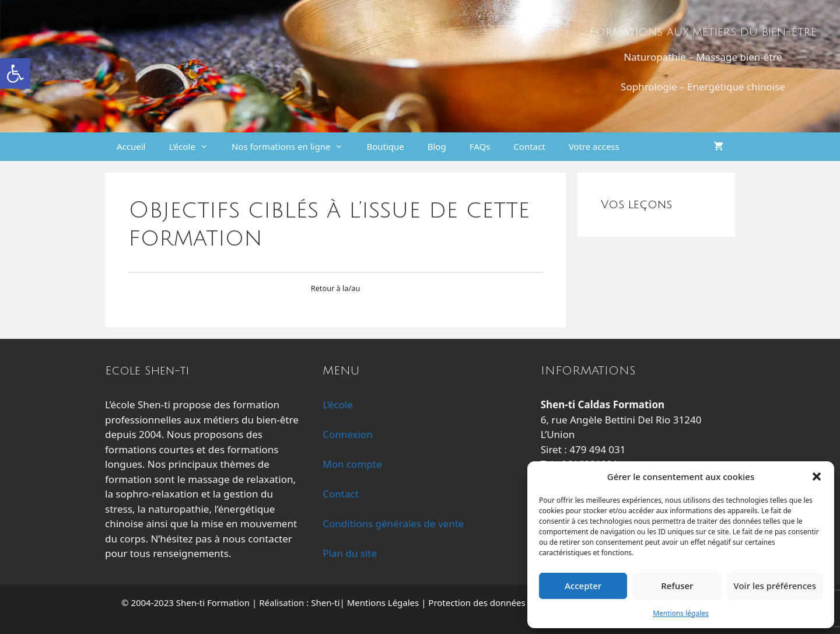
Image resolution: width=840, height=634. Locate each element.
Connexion (347, 434)
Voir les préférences (775, 586)
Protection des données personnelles (504, 603)
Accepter (583, 586)
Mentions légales (681, 613)
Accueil (131, 146)
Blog (437, 146)
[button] (15, 73)
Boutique (385, 146)
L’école (194, 147)
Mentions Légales (383, 603)
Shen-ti (325, 603)
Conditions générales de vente (393, 523)
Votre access (594, 146)
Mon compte (352, 464)
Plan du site (350, 553)
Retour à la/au (336, 288)
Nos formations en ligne (293, 147)
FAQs (480, 146)
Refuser (677, 586)
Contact (529, 146)
